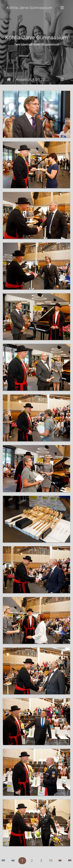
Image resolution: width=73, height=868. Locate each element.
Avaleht (9, 79)
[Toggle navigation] (62, 8)
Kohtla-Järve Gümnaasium (30, 8)
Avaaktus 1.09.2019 (32, 79)
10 (51, 861)
